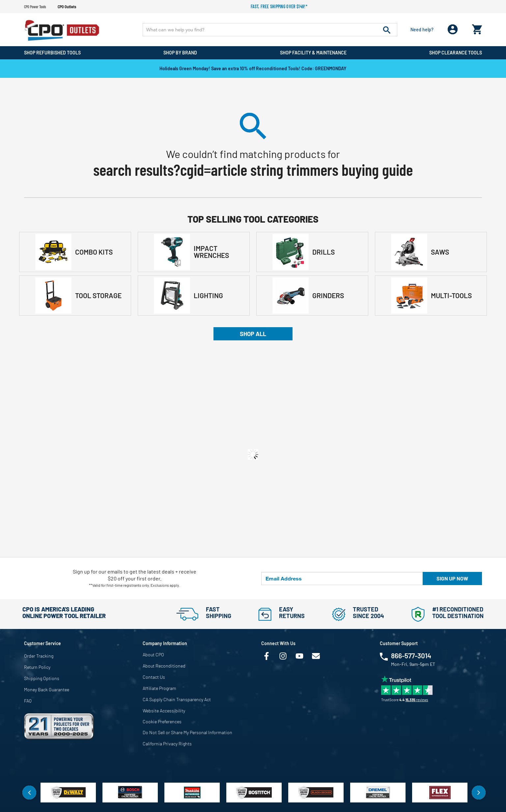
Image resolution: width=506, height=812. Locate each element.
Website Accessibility (164, 711)
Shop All (253, 334)
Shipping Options (42, 678)
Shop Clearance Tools (456, 53)
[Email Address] (342, 578)
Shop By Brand (180, 53)
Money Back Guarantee (47, 689)
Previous (29, 793)
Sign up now (452, 578)
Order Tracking (39, 656)
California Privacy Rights (167, 744)
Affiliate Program (159, 688)
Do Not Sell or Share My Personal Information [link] (187, 732)
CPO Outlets (67, 7)
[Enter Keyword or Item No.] (270, 30)
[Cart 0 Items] (477, 28)
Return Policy (37, 667)
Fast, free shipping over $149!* (279, 6)
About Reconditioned (164, 666)
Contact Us (154, 677)
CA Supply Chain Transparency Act (177, 699)
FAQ (28, 701)
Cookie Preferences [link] (162, 721)
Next (479, 793)
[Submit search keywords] (387, 30)
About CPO (153, 655)
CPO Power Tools (35, 7)
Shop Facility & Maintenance (313, 53)
